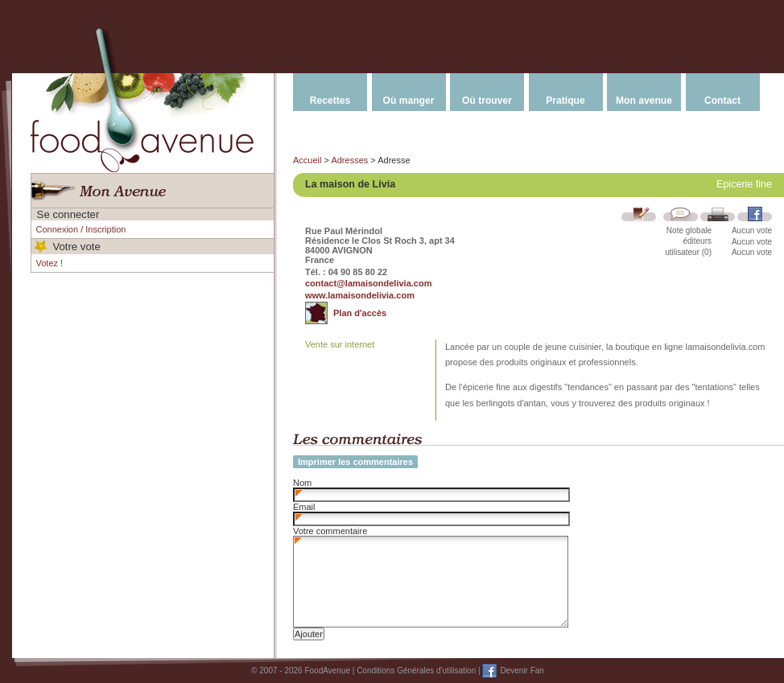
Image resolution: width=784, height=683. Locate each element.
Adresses (349, 160)
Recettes (330, 101)
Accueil (307, 160)
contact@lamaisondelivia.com (368, 283)
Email (304, 507)
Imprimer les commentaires (355, 462)
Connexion (58, 229)
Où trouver (487, 101)
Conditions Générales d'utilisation (416, 671)
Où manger (409, 101)
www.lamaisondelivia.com (360, 295)
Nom (302, 483)
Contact (722, 101)
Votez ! (50, 263)
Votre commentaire (330, 531)
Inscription (105, 229)
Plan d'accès (360, 313)
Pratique (565, 101)
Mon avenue (644, 101)
